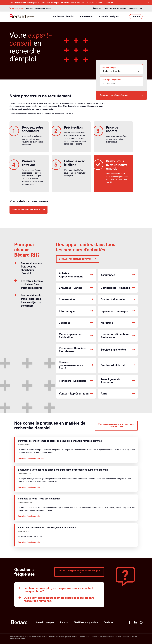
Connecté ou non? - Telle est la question (39, 499)
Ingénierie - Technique (118, 311)
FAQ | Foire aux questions (115, 8)
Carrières (133, 8)
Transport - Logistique (76, 381)
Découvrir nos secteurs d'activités (78, 259)
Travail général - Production (118, 381)
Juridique (76, 323)
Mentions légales (17, 639)
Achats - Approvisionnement (76, 275)
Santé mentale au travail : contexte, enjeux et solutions (47, 528)
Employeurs (86, 16)
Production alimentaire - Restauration (118, 336)
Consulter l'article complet (31, 458)
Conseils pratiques (109, 16)
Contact (136, 17)
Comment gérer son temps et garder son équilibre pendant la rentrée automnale (60, 441)
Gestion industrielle (118, 300)
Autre (118, 394)
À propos (97, 8)
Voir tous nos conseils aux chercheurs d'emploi (116, 425)
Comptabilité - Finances (118, 288)
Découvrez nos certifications (100, 3)
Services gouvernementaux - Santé (76, 365)
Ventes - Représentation (76, 394)
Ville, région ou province (112, 80)
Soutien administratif (118, 365)
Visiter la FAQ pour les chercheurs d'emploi (79, 572)
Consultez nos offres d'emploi (28, 210)
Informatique (76, 311)
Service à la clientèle (118, 350)
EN (141, 8)
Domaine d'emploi (109, 68)
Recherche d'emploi (63, 16)
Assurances (118, 275)
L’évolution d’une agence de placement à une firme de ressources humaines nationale (63, 470)
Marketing (118, 323)
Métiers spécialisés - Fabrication (76, 336)
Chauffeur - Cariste (76, 288)
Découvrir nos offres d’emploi (121, 95)
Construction (76, 300)
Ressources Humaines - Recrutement (76, 350)
